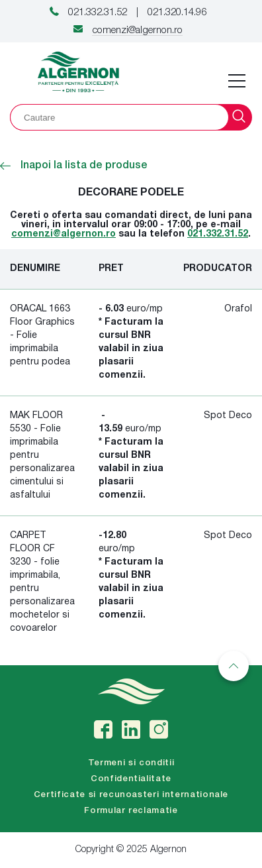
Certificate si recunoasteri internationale (131, 795)
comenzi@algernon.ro (137, 30)
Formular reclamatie (131, 811)
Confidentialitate (131, 779)
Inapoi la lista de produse (74, 166)
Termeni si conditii (131, 763)
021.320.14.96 (177, 13)
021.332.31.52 (98, 13)
